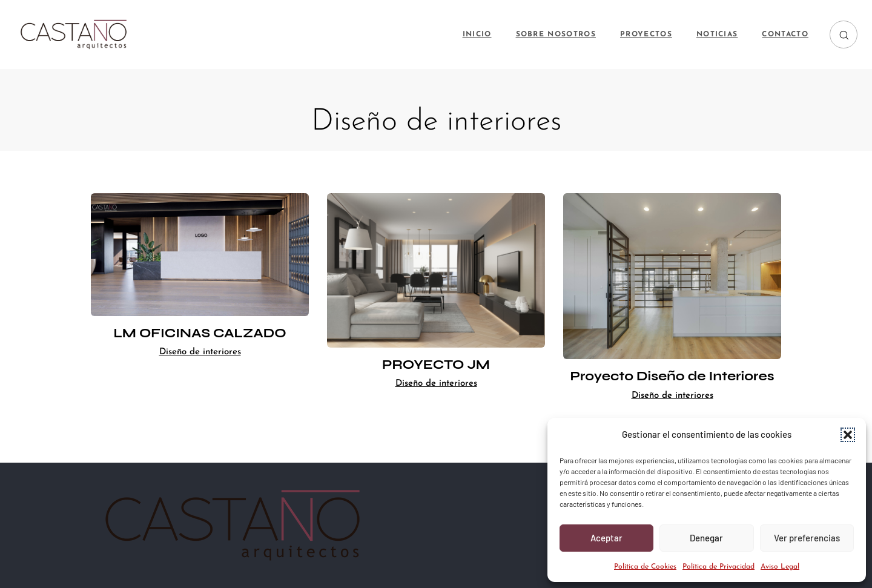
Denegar (706, 538)
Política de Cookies (645, 567)
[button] (848, 435)
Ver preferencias (807, 538)
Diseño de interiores (200, 352)
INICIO (477, 35)
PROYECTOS (646, 35)
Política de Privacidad (718, 567)
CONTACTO (785, 35)
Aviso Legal (780, 567)
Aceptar (606, 538)
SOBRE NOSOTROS (556, 35)
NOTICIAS (717, 35)
